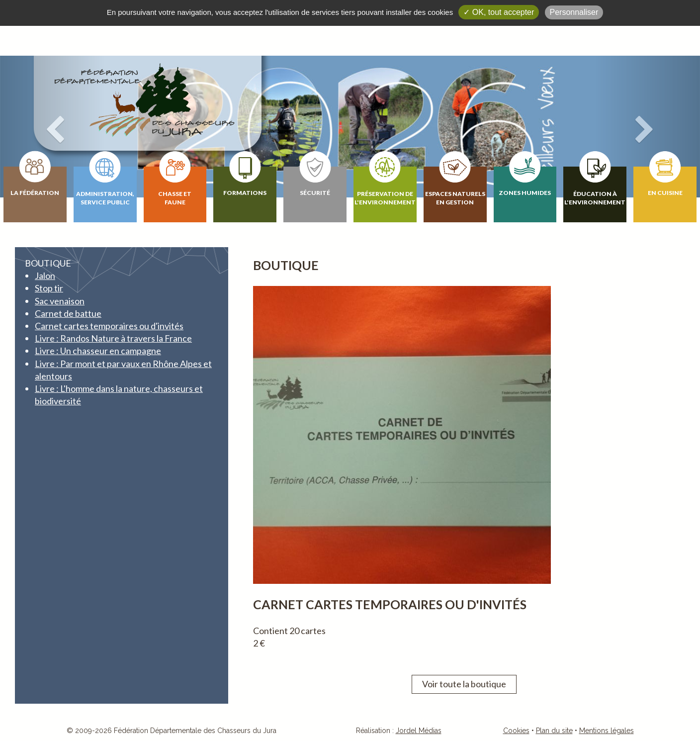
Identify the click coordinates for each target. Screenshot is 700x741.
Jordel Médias (419, 731)
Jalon (45, 276)
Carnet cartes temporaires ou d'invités (109, 326)
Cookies (516, 731)
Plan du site (554, 731)
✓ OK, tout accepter (499, 12)
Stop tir (49, 288)
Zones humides (525, 193)
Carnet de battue (68, 313)
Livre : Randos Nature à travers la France (113, 338)
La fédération (35, 193)
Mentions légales (607, 731)
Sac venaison (60, 301)
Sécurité (315, 193)
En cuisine (665, 193)
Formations (245, 193)
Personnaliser (574, 12)
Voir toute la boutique (464, 684)
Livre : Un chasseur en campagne (98, 351)
